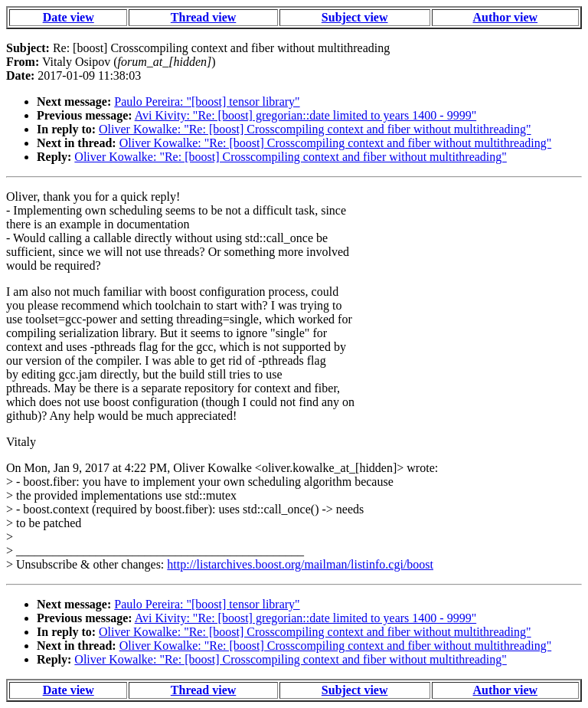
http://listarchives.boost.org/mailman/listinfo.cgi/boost (300, 564)
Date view (69, 17)
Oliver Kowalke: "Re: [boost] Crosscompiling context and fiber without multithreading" (315, 129)
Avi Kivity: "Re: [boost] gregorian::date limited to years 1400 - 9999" (305, 115)
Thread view (203, 17)
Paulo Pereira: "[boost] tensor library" (207, 102)
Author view (506, 17)
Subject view (355, 17)
